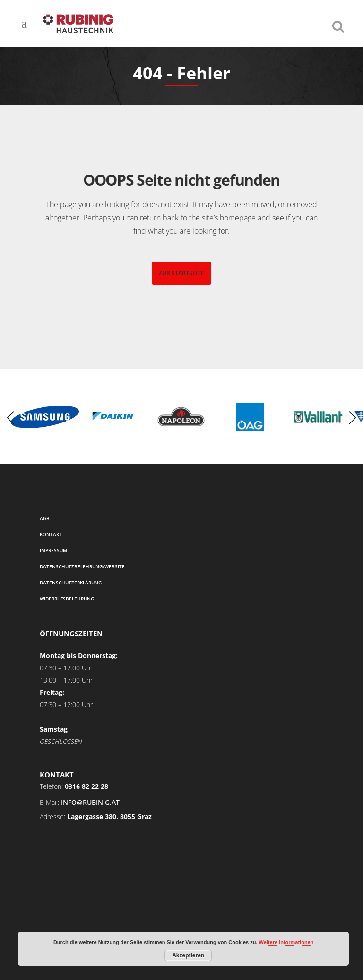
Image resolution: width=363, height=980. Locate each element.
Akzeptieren (188, 955)
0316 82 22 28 (86, 786)
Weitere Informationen (286, 942)
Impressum (53, 550)
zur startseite (181, 273)
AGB (45, 518)
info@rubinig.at (90, 802)
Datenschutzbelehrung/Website (82, 566)
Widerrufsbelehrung (67, 599)
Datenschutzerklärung (71, 583)
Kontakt (51, 534)
